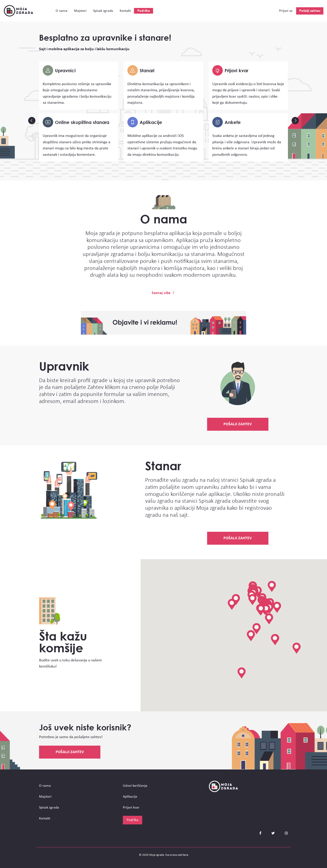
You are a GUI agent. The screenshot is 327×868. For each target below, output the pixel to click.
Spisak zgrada (103, 11)
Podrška (144, 11)
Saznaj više (163, 293)
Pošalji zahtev (310, 11)
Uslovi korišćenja (135, 786)
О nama (62, 11)
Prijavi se (286, 11)
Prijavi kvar (131, 808)
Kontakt (125, 11)
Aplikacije (130, 797)
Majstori (80, 11)
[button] (257, 629)
